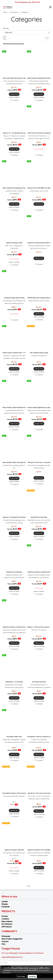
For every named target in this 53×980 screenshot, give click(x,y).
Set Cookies (21, 976)
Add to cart (14, 94)
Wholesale (6, 936)
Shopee (5, 904)
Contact (5, 941)
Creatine (5, 919)
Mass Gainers (7, 921)
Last (29, 886)
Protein (5, 916)
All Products (7, 927)
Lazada (5, 901)
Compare (15, 100)
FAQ (3, 944)
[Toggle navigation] (50, 7)
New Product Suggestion (12, 939)
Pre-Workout (7, 924)
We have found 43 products (14, 44)
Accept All (32, 976)
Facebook (6, 907)
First (25, 886)
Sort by (7, 28)
